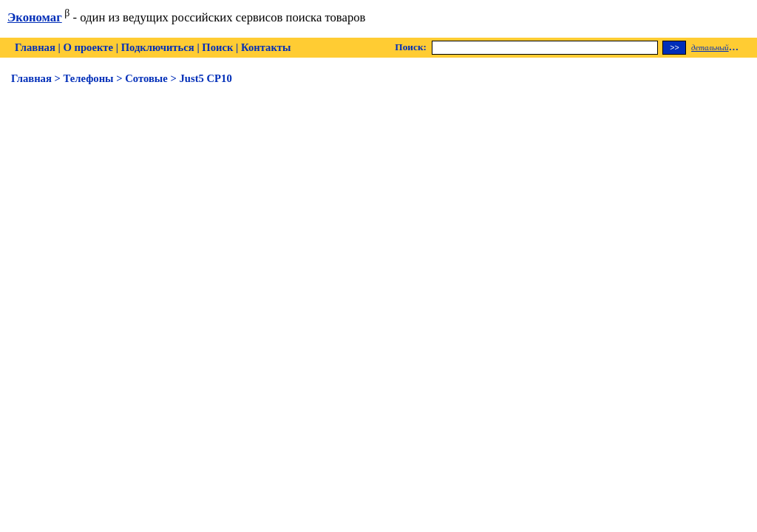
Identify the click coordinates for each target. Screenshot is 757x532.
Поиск (217, 47)
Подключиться (158, 47)
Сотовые (146, 78)
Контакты (266, 47)
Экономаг (35, 17)
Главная (35, 47)
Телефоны (89, 78)
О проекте (88, 47)
